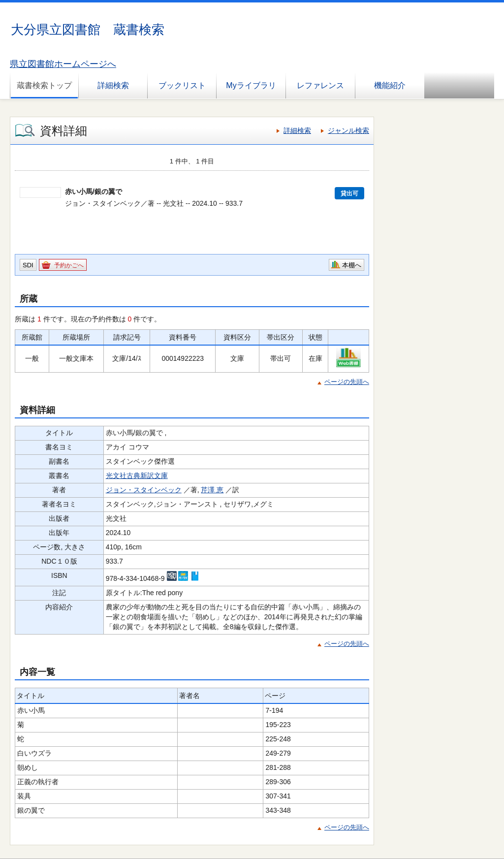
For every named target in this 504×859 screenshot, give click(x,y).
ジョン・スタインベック (144, 490)
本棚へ (352, 265)
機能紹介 (390, 85)
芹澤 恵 (212, 490)
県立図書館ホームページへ (63, 64)
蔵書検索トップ (44, 85)
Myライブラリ (251, 85)
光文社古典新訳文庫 (137, 476)
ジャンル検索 (348, 130)
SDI (28, 265)
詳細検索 (113, 85)
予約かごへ (69, 265)
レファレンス (320, 85)
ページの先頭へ (347, 382)
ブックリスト (182, 85)
